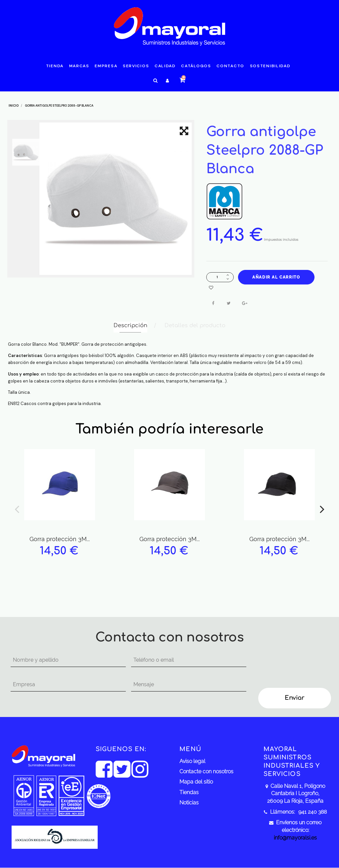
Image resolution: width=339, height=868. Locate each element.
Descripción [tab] (130, 326)
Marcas (79, 66)
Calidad (165, 66)
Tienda (55, 66)
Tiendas (189, 792)
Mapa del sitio (196, 782)
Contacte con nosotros (206, 771)
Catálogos (196, 66)
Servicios (136, 66)
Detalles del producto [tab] (195, 326)
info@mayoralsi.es (295, 838)
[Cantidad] (217, 277)
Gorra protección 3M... (60, 539)
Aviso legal (192, 761)
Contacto (230, 66)
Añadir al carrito (276, 277)
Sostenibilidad (270, 66)
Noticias (189, 803)
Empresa (106, 66)
